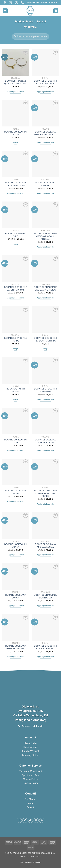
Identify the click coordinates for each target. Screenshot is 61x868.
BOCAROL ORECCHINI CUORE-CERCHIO (45, 647)
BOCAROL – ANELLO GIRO (16, 235)
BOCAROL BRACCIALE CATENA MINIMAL (16, 288)
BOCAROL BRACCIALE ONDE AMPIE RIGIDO (45, 288)
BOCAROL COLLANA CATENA (45, 184)
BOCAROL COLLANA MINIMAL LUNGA (45, 546)
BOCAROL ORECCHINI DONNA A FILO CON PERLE (45, 493)
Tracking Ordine (30, 755)
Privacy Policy (31, 783)
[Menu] (5, 11)
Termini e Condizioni (30, 771)
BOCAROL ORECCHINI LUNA (16, 441)
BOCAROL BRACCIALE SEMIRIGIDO (45, 596)
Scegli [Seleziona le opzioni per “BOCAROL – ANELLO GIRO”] (16, 244)
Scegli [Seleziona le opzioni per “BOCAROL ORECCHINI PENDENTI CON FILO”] (45, 349)
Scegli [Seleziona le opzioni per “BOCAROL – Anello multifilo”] (16, 399)
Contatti (31, 807)
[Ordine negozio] (30, 37)
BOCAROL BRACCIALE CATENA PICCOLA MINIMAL (45, 236)
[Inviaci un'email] (36, 820)
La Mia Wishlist (31, 751)
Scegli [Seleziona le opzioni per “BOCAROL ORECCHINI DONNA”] (16, 142)
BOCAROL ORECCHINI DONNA (16, 133)
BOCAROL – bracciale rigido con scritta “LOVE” (16, 82)
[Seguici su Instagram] (25, 820)
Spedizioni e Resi (30, 775)
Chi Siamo (31, 799)
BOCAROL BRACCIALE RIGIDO (16, 339)
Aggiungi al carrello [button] (16, 92)
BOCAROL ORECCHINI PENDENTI (45, 390)
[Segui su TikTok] (30, 820)
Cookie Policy (30, 779)
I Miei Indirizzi (30, 747)
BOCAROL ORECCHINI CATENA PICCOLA (45, 82)
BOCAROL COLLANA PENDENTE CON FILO (45, 133)
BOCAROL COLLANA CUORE (16, 492)
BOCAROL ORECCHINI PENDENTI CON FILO (45, 339)
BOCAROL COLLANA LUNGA (16, 596)
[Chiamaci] (42, 820)
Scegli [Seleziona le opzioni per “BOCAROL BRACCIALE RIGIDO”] (16, 349)
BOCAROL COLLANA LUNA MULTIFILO (45, 441)
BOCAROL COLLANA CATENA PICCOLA (16, 184)
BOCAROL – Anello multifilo (16, 390)
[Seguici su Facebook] (19, 820)
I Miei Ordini (30, 743)
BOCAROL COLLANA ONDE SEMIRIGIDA (16, 647)
